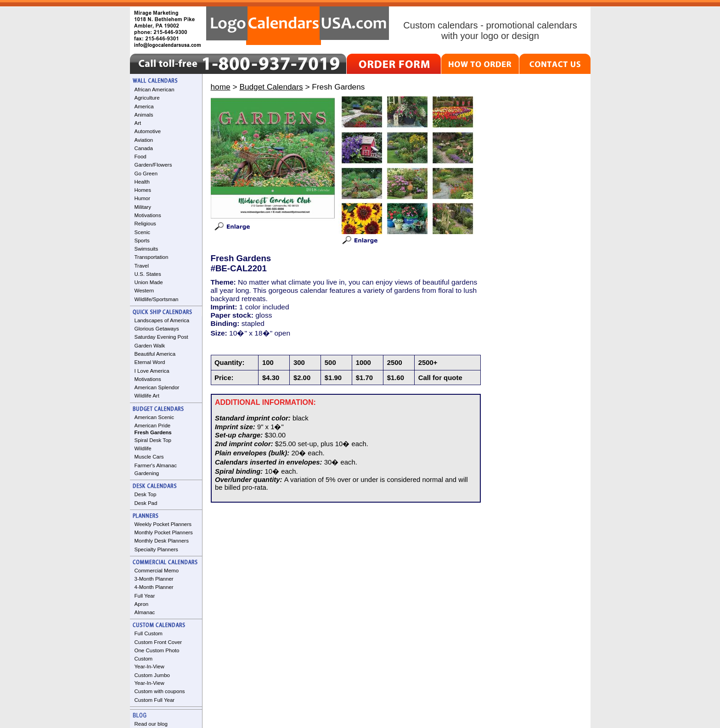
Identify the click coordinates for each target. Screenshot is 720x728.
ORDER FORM (394, 64)
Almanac (145, 612)
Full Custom (149, 633)
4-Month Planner (154, 587)
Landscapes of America (162, 320)
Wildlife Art (147, 396)
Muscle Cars (149, 457)
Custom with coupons (160, 691)
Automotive (148, 131)
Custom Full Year (155, 700)
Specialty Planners (156, 549)
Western (144, 291)
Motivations (148, 215)
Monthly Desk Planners (162, 541)
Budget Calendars (271, 87)
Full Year (145, 596)
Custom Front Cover (158, 642)
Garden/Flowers (153, 165)
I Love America (152, 371)
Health (142, 182)
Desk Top (146, 494)
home (221, 87)
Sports (142, 241)
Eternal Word (150, 362)
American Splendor (157, 387)
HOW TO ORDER (480, 64)
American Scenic (154, 417)
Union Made (149, 282)
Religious (145, 224)
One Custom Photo (157, 650)
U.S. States (148, 274)
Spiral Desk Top (153, 440)
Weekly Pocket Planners (163, 524)
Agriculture (147, 98)
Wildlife (143, 448)
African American (155, 90)
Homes (143, 190)
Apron (142, 604)
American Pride (153, 426)
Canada (144, 148)
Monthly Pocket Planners (164, 532)
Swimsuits (146, 249)
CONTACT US (555, 64)
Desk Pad (146, 503)
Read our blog (151, 724)
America (144, 106)
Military (143, 207)
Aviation (144, 140)
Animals (144, 115)
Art (138, 123)
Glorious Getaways (157, 329)
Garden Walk (150, 346)
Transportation (152, 257)
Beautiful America (155, 354)
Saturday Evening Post (161, 337)
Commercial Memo (157, 571)
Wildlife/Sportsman (157, 299)
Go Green (146, 174)
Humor (143, 198)
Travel (142, 266)
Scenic (143, 232)
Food (141, 157)
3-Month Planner (154, 579)
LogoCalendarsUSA (298, 26)
